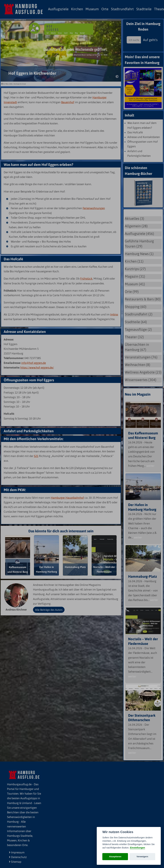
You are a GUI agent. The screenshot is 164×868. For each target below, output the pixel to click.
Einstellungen (137, 848)
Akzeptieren (115, 857)
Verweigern (142, 857)
